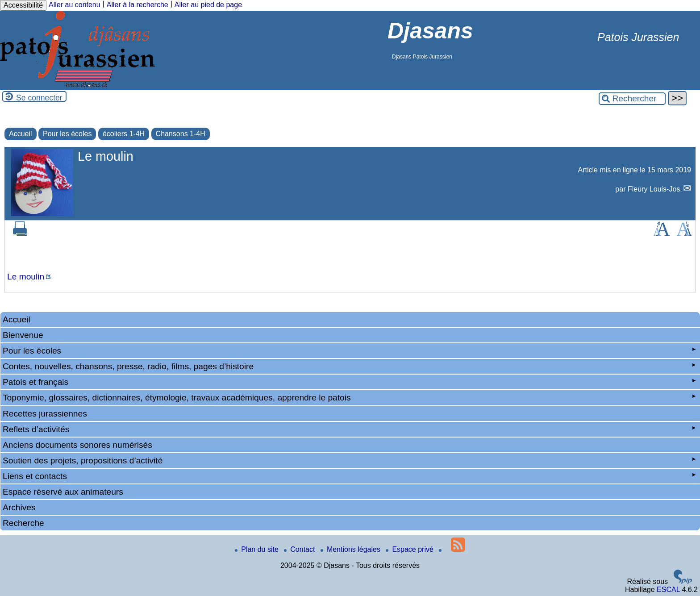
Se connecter (39, 98)
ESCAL (668, 590)
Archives (19, 507)
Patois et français (349, 382)
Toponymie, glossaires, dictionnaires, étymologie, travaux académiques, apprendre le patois (349, 398)
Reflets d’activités (349, 429)
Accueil (21, 134)
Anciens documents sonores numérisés (77, 445)
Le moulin (26, 277)
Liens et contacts (349, 476)
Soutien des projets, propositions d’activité (349, 461)
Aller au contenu (75, 5)
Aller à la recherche (137, 5)
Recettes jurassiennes (45, 414)
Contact (300, 549)
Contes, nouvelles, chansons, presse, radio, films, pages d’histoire (349, 366)
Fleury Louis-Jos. (655, 189)
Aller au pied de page (208, 5)
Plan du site (258, 549)
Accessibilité (23, 5)
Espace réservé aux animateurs (63, 492)
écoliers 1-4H (124, 134)
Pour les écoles (67, 134)
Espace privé (410, 549)
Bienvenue (23, 335)
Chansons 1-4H (181, 134)
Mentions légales (352, 549)
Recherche (23, 523)
